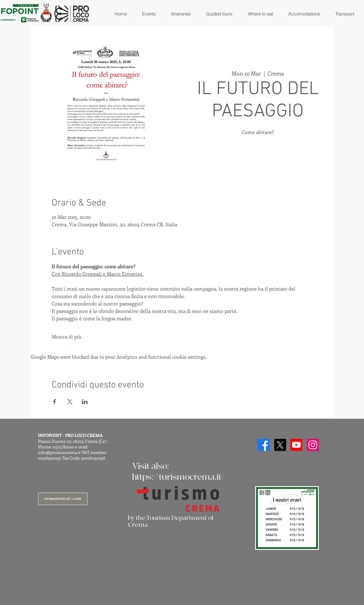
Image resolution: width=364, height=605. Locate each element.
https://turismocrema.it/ (178, 477)
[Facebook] (264, 445)
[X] (280, 445)
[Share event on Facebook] (55, 402)
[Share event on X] (70, 402)
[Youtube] (296, 445)
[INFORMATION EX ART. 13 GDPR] (63, 499)
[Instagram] (313, 445)
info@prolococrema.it (59, 452)
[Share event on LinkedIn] (85, 402)
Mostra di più (66, 337)
